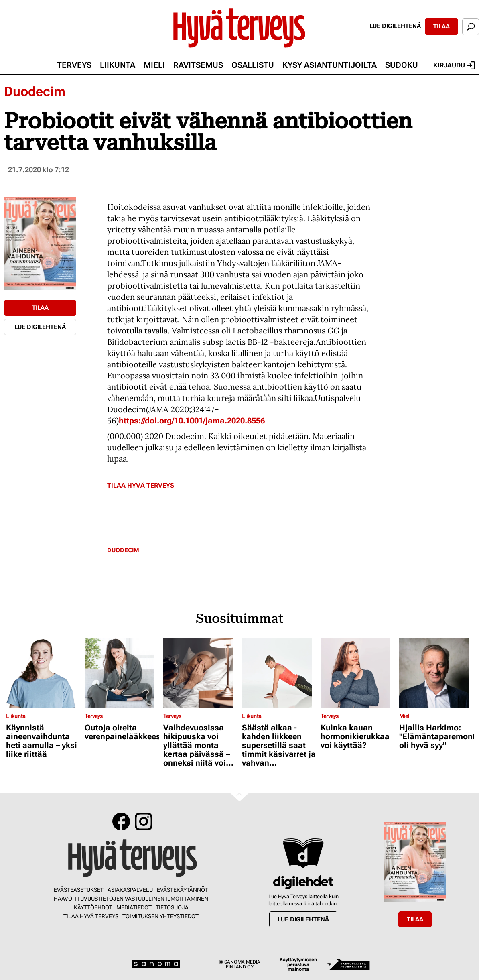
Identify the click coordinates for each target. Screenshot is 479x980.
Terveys (74, 65)
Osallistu (253, 65)
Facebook (121, 821)
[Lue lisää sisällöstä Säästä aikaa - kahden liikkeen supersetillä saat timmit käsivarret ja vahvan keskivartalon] (279, 673)
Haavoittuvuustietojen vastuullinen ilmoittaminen (131, 899)
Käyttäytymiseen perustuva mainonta (298, 964)
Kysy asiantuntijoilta (330, 65)
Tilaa (441, 26)
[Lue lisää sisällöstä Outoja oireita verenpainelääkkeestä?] (122, 673)
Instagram (144, 821)
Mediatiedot (134, 907)
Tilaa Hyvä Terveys (141, 485)
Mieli (154, 65)
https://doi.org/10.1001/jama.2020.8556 (192, 421)
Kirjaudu (454, 65)
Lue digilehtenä (395, 26)
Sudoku (402, 65)
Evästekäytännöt (183, 890)
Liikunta (118, 65)
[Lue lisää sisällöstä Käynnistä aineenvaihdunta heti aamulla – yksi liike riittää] (43, 673)
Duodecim (35, 91)
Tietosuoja (172, 907)
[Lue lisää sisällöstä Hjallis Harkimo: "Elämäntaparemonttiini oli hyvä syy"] (436, 673)
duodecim (123, 550)
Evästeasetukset (79, 890)
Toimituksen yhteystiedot (160, 916)
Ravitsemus (198, 65)
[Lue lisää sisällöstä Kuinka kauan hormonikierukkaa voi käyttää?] (358, 673)
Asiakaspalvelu (130, 890)
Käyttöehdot (93, 907)
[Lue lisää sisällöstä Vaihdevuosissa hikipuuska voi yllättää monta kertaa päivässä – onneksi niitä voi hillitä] (201, 673)
